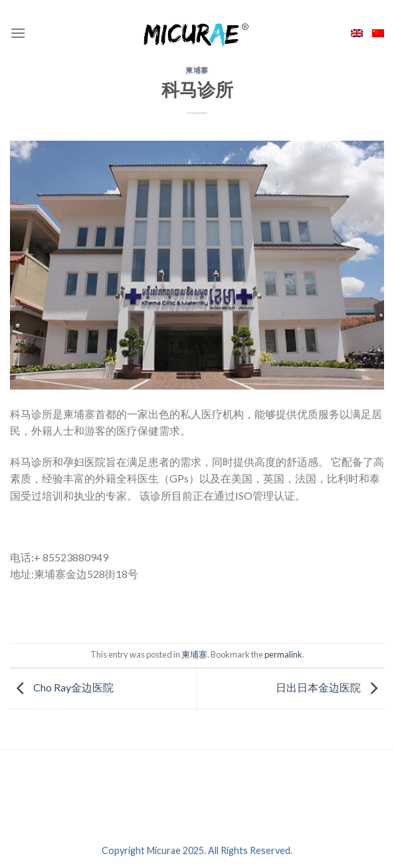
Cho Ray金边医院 (62, 687)
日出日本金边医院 (330, 687)
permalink (283, 654)
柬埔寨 (197, 70)
